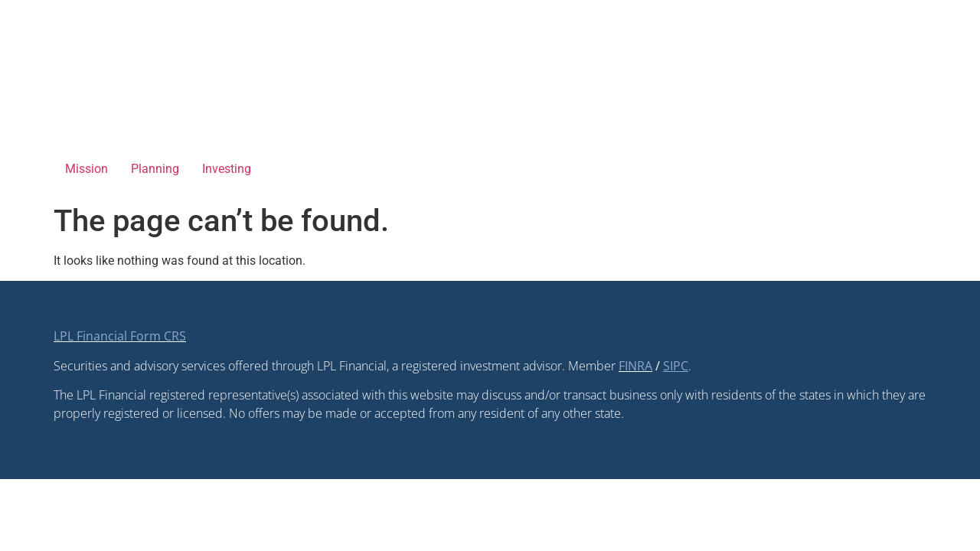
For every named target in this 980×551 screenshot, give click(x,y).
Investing (227, 169)
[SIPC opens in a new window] (676, 366)
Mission (87, 169)
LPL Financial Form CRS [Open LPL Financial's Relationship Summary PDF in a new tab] (120, 336)
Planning (155, 169)
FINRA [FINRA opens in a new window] (635, 366)
